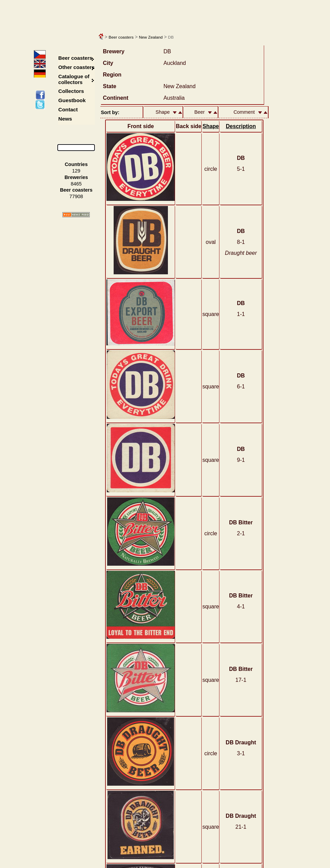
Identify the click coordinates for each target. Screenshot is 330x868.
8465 (76, 184)
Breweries (76, 177)
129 (76, 171)
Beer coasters (121, 37)
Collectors (71, 91)
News (65, 119)
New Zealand (151, 37)
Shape (211, 126)
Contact (68, 109)
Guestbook (72, 100)
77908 (76, 196)
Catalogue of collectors (74, 79)
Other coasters (77, 67)
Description (241, 126)
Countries (76, 164)
